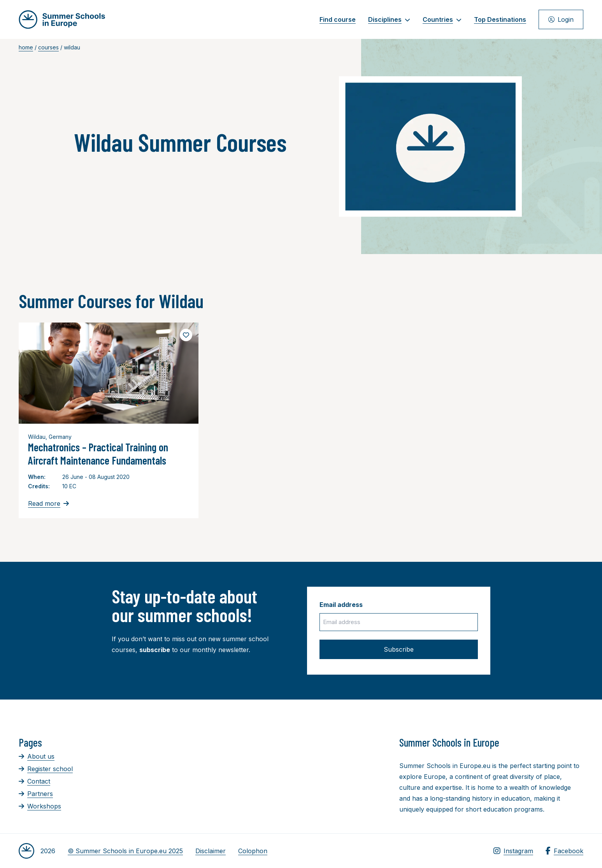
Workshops (40, 806)
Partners (36, 794)
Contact (34, 781)
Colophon (253, 851)
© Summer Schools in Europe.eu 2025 (125, 851)
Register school (46, 769)
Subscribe (399, 649)
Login (561, 19)
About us (37, 756)
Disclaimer (211, 851)
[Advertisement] (287, 779)
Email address (341, 605)
